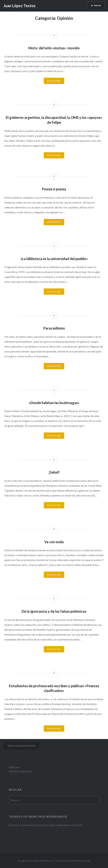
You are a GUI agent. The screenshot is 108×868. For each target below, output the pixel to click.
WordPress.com (81, 861)
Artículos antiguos (21, 746)
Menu (98, 6)
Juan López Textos (20, 6)
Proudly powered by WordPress (35, 861)
